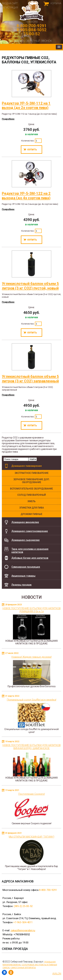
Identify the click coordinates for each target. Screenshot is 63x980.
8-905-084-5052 (32, 30)
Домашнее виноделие (25, 522)
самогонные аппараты (23, 967)
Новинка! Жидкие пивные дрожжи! (32, 657)
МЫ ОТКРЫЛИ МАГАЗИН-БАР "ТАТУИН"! (32, 837)
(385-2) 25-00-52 (23, 906)
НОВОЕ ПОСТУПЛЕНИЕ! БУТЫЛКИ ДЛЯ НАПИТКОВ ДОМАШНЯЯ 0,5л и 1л (32, 610)
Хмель (32, 501)
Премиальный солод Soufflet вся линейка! (32, 700)
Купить (32, 150)
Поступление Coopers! (32, 794)
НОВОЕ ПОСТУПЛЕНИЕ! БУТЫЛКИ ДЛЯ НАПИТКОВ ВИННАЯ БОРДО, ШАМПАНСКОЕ (32, 747)
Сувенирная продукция (26, 567)
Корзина (56, 3)
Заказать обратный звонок (32, 41)
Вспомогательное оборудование (32, 489)
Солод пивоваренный (32, 495)
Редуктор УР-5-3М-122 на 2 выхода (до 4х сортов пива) (27, 180)
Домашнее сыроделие (26, 540)
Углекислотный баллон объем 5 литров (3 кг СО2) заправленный (30, 363)
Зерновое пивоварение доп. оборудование (32, 481)
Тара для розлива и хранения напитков (30, 550)
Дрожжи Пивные (32, 514)
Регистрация (10, 8)
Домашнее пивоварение (27, 466)
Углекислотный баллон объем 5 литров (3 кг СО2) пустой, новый (30, 270)
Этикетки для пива (32, 508)
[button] (59, 47)
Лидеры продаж (22, 585)
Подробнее (8, 119)
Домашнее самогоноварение (30, 531)
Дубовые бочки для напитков (30, 556)
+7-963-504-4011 (23, 922)
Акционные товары (23, 576)
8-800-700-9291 (32, 26)
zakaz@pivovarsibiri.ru (23, 930)
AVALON (57, 974)
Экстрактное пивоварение (32, 473)
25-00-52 (32, 34)
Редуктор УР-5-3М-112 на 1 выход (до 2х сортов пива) (27, 90)
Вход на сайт (10, 3)
